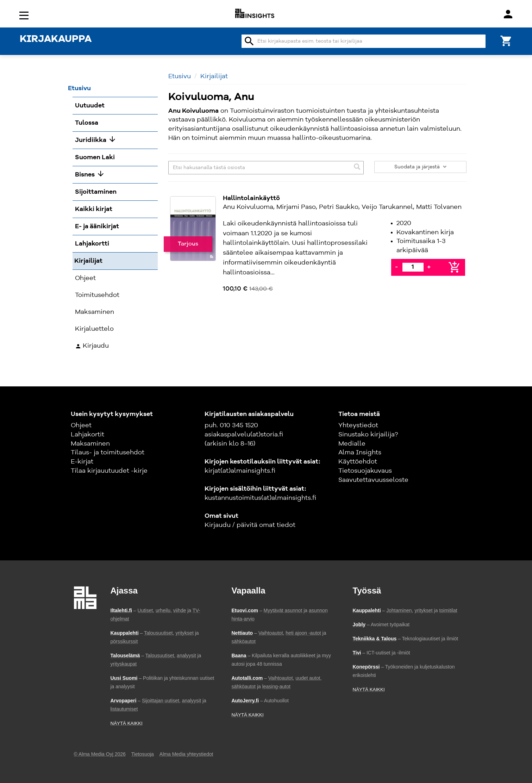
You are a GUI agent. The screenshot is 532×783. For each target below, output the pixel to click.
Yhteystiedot (358, 425)
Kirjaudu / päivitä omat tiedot (250, 525)
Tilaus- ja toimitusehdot (108, 453)
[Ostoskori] (506, 40)
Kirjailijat (214, 76)
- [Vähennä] (396, 267)
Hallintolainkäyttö (251, 198)
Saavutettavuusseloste (373, 480)
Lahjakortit (87, 435)
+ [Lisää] (429, 267)
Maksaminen (90, 444)
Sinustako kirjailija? (368, 435)
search (249, 41)
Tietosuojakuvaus (365, 471)
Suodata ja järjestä (421, 167)
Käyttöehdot (358, 462)
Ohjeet (81, 425)
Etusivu (180, 76)
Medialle (352, 444)
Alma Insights (360, 453)
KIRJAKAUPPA (56, 39)
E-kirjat (82, 462)
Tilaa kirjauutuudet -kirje (109, 471)
